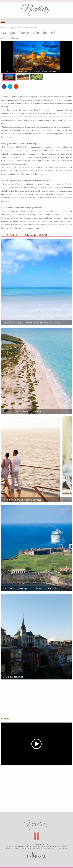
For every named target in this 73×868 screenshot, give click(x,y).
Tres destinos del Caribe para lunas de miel (23, 411)
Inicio (3, 28)
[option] (36, 57)
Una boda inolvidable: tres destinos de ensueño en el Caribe (31, 323)
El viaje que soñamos (13, 677)
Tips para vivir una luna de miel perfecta (22, 500)
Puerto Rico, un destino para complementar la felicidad (29, 588)
